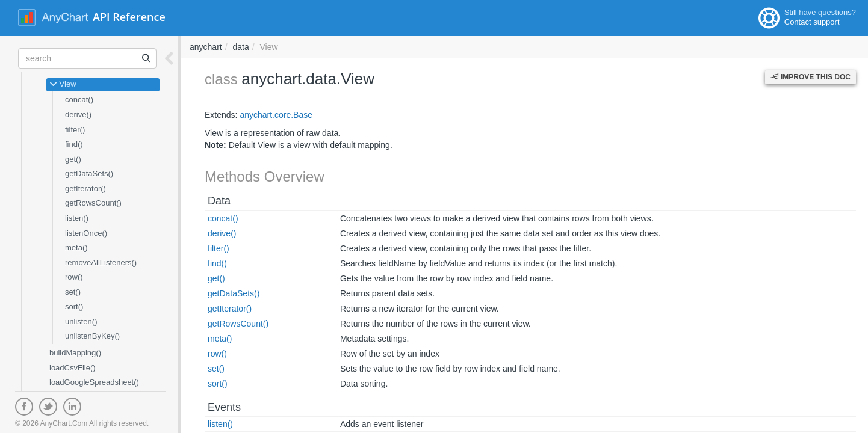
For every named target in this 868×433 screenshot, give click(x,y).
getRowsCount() (93, 203)
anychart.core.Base (276, 115)
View (63, 85)
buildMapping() (75, 353)
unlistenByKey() (92, 336)
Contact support (812, 22)
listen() (77, 218)
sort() (74, 306)
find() (74, 144)
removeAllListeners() (101, 263)
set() (73, 292)
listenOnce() (86, 233)
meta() (76, 247)
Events (224, 407)
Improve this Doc (811, 77)
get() (73, 159)
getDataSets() (89, 174)
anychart (206, 47)
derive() (78, 115)
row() (74, 277)
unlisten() (81, 321)
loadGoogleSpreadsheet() (94, 382)
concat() (79, 100)
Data (219, 201)
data (240, 47)
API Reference (129, 17)
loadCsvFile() (73, 368)
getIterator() (85, 189)
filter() (75, 130)
